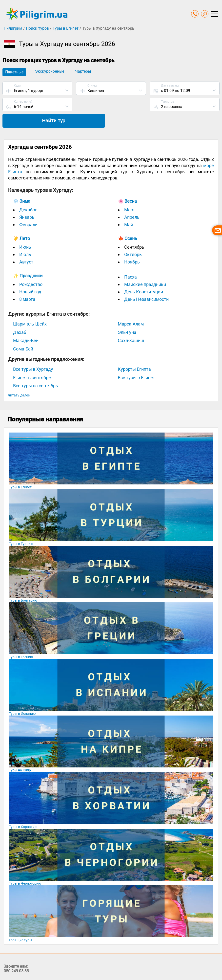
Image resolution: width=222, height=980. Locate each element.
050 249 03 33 (16, 955)
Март (130, 194)
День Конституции (144, 276)
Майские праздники (145, 269)
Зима (25, 186)
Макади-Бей (26, 325)
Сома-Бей (23, 333)
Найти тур (184, 105)
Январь (27, 202)
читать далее (19, 380)
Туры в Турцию (21, 528)
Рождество (31, 269)
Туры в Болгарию (23, 585)
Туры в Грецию (21, 641)
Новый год (30, 276)
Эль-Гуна (127, 317)
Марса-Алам (131, 309)
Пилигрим (13, 28)
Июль (25, 239)
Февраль (28, 209)
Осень (131, 223)
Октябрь (133, 239)
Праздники (31, 260)
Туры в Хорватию (23, 811)
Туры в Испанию (22, 698)
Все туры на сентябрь (36, 370)
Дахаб (20, 317)
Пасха (131, 262)
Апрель (132, 202)
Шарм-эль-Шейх (30, 309)
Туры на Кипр (20, 755)
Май (129, 209)
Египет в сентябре (32, 362)
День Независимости (146, 284)
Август (26, 247)
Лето (25, 223)
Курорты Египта (134, 354)
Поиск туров (37, 28)
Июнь (25, 232)
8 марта (27, 284)
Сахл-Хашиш (131, 325)
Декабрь (28, 194)
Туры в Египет (66, 28)
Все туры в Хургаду (33, 354)
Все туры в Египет (136, 362)
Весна (131, 186)
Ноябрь (132, 247)
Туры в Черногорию (25, 868)
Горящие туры (20, 924)
